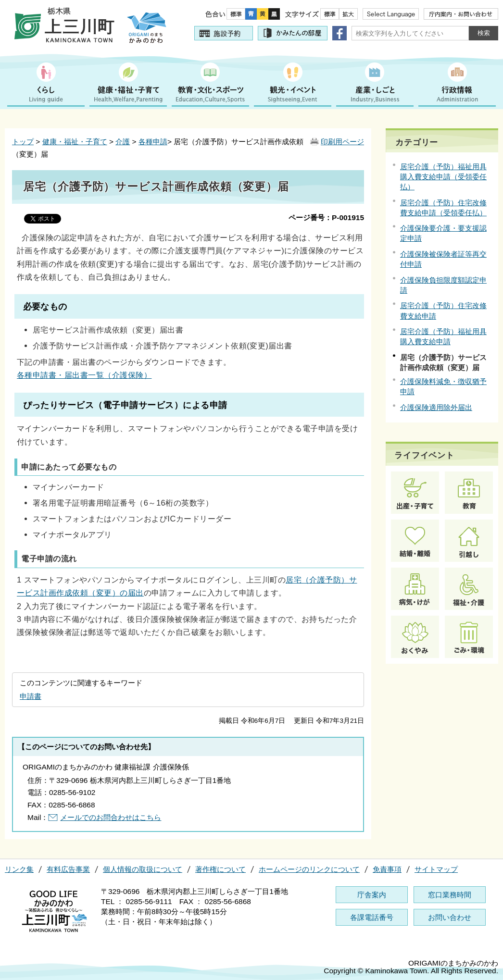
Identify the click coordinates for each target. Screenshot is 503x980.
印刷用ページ (342, 142)
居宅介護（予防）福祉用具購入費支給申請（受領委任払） (443, 177)
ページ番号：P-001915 (326, 217)
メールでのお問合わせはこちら (111, 817)
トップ (23, 142)
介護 (123, 142)
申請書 (31, 696)
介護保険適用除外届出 (436, 407)
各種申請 (153, 142)
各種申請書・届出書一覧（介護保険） (84, 375)
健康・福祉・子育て (75, 142)
